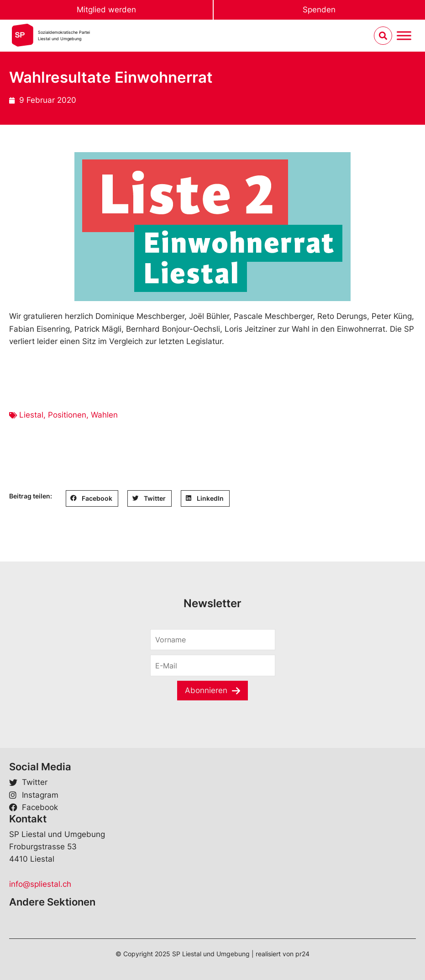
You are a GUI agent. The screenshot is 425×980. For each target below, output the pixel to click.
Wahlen (104, 415)
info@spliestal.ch (40, 884)
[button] (92, 498)
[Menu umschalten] (404, 36)
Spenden (319, 10)
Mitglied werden (106, 10)
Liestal (31, 415)
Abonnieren (206, 690)
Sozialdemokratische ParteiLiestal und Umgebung (64, 35)
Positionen (67, 415)
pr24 (302, 954)
